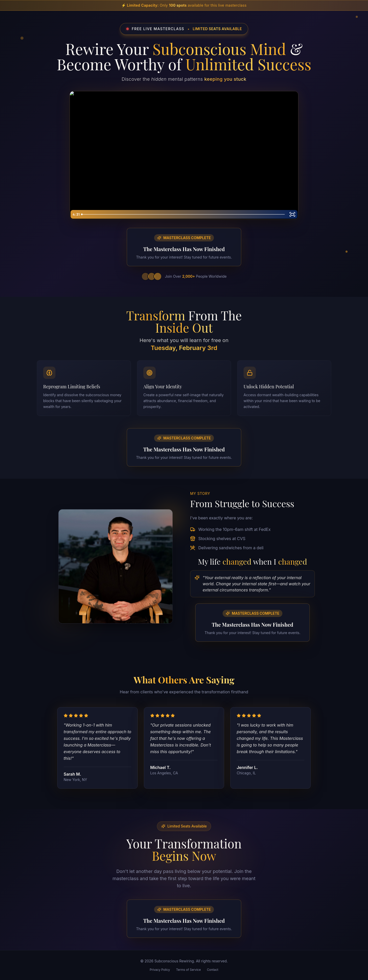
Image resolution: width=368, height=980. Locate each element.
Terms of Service (188, 970)
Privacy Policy (160, 970)
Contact (213, 970)
